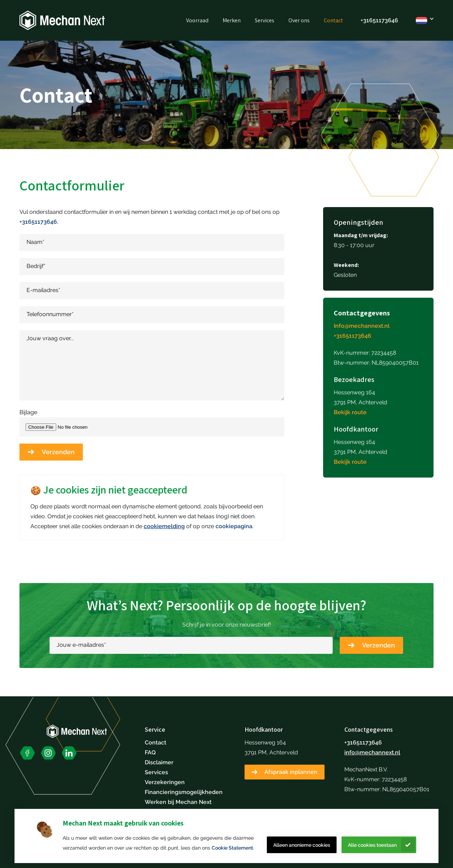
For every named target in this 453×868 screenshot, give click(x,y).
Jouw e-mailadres (81, 645)
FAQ (150, 752)
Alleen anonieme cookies (302, 845)
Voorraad (197, 20)
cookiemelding (164, 526)
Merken (232, 20)
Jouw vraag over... (50, 338)
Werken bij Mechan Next (178, 802)
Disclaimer (159, 762)
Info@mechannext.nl (362, 326)
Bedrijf (36, 266)
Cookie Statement (232, 848)
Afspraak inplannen (291, 772)
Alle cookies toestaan (372, 845)
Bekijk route (350, 412)
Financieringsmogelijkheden (184, 792)
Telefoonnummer (50, 314)
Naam (35, 242)
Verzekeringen (165, 782)
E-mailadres (43, 290)
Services (265, 20)
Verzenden (58, 452)
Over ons (299, 20)
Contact (333, 20)
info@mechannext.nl (372, 752)
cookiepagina (234, 526)
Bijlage (28, 412)
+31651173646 (379, 20)
